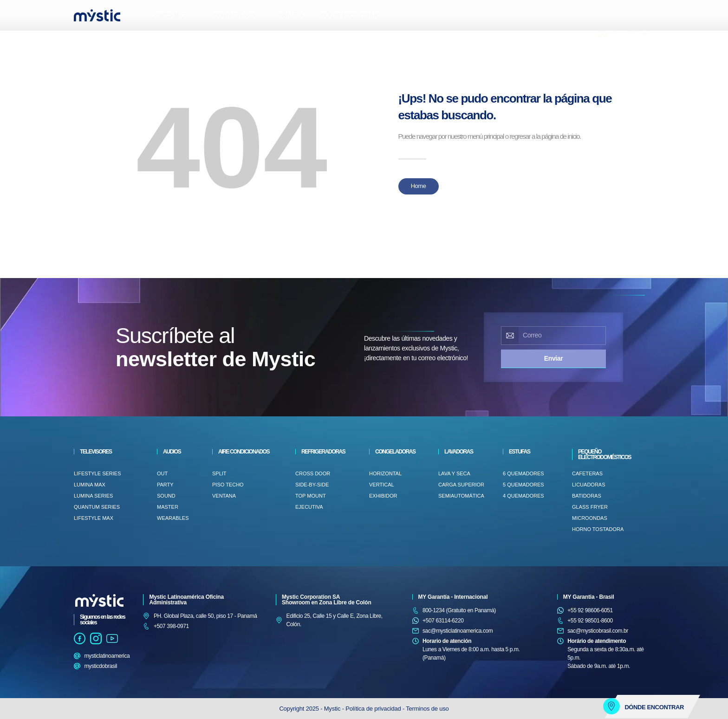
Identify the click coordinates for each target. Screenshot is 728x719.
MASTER (168, 507)
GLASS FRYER (590, 507)
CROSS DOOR (313, 473)
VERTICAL (382, 485)
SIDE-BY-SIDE (312, 485)
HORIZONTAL (385, 473)
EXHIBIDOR (383, 496)
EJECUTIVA (309, 507)
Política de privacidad (374, 709)
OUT (162, 473)
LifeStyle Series (97, 473)
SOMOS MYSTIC (174, 15)
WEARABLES (173, 518)
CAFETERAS (587, 473)
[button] (83, 39)
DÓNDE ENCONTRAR (349, 15)
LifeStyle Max (94, 518)
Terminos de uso (427, 709)
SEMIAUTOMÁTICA (461, 496)
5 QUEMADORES (523, 485)
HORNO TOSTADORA (598, 529)
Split (219, 473)
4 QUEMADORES (523, 496)
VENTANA (224, 496)
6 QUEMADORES (523, 473)
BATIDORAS (587, 496)
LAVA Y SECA (454, 473)
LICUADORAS (589, 485)
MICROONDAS (590, 518)
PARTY (165, 485)
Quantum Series (97, 507)
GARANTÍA (288, 15)
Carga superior (461, 485)
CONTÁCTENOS (234, 15)
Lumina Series (93, 496)
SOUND (166, 496)
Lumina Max (90, 485)
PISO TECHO (228, 485)
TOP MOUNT (311, 496)
